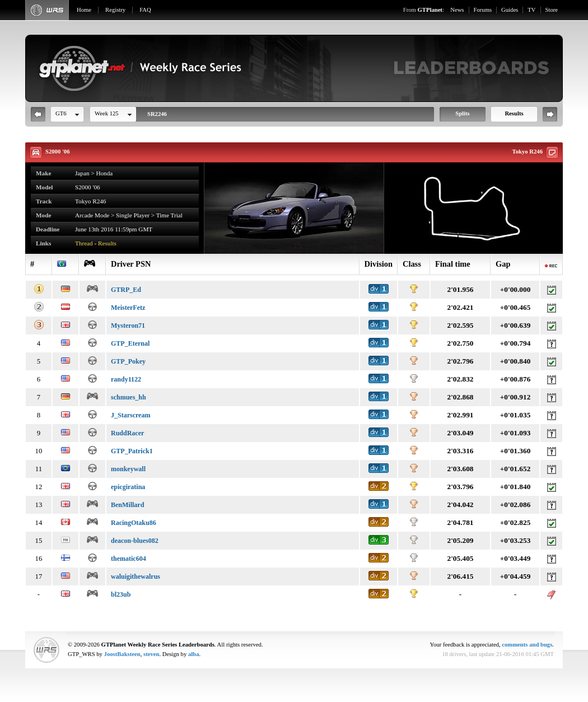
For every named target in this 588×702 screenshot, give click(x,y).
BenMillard (127, 505)
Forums (483, 10)
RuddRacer (127, 433)
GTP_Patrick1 (132, 451)
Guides (510, 10)
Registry (115, 10)
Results (514, 113)
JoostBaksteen (122, 654)
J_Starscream (130, 415)
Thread (84, 243)
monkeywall (128, 469)
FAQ (145, 10)
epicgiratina (128, 487)
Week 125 (107, 113)
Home (84, 10)
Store (552, 10)
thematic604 (129, 559)
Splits (462, 113)
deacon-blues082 (135, 541)
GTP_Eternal (130, 343)
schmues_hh (129, 397)
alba (194, 654)
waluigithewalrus (136, 577)
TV (531, 10)
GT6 (61, 113)
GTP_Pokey (128, 361)
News (457, 10)
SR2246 (157, 114)
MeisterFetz (128, 308)
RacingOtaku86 (134, 523)
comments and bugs (527, 645)
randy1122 (126, 379)
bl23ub (121, 594)
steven (151, 654)
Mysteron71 (128, 326)
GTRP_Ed (126, 290)
